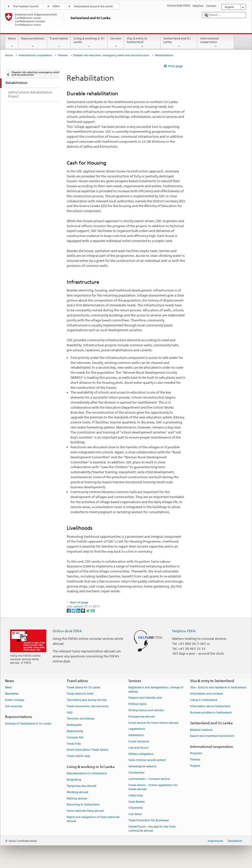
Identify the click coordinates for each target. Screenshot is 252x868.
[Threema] (83, 610)
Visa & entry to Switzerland (142, 42)
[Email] (93, 610)
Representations (33, 42)
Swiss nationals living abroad (85, 811)
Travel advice (59, 42)
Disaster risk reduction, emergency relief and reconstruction (111, 55)
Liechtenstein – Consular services (149, 779)
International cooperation (216, 42)
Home (9, 55)
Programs (196, 754)
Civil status (135, 814)
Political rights (137, 704)
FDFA (56, 6)
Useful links (136, 795)
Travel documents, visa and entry (88, 706)
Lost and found (138, 748)
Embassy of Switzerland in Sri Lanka (28, 724)
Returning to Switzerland (83, 805)
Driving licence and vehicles (146, 710)
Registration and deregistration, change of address (156, 690)
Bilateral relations (201, 730)
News (12, 42)
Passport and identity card (145, 698)
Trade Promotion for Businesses (149, 820)
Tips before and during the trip (87, 700)
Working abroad (77, 792)
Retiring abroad (77, 799)
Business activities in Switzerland (211, 713)
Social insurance (139, 741)
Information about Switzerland (210, 706)
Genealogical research (142, 767)
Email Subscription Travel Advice (87, 750)
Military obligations (141, 754)
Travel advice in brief (80, 694)
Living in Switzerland (204, 700)
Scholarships (136, 773)
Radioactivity (75, 731)
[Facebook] (69, 610)
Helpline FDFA (184, 631)
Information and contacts (206, 694)
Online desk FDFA (67, 631)
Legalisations (137, 729)
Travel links (74, 744)
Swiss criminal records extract (147, 760)
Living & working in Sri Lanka (89, 42)
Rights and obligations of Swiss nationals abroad (93, 819)
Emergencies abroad (141, 717)
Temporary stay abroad (81, 786)
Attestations (136, 735)
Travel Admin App (78, 756)
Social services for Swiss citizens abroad (153, 723)
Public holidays (15, 700)
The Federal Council (26, 6)
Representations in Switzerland (87, 774)
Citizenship (136, 808)
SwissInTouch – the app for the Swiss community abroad (152, 829)
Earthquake (74, 725)
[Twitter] (74, 610)
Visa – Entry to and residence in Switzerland (218, 688)
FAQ (70, 713)
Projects (195, 766)
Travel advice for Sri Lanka (83, 688)
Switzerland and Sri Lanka (179, 42)
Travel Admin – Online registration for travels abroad (153, 787)
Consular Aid (75, 737)
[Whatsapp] (88, 610)
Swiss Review (137, 802)
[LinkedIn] (79, 610)
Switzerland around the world (93, 6)
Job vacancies (14, 706)
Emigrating (74, 780)
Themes (63, 55)
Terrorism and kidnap (81, 719)
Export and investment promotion (212, 736)
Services (116, 42)
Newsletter (12, 694)
